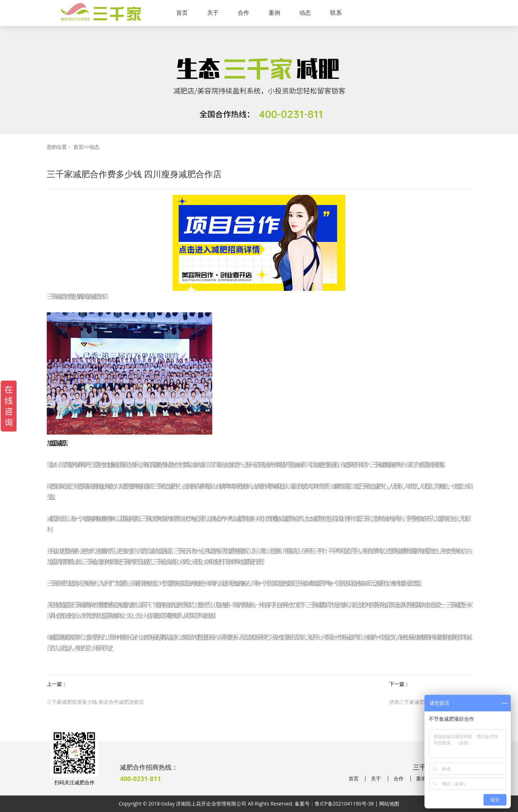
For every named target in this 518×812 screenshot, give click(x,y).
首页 (182, 13)
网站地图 (389, 804)
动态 (305, 13)
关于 (213, 13)
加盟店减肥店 (56, 443)
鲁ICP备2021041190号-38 (344, 804)
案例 (274, 13)
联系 (336, 13)
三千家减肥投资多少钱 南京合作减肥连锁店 (95, 702)
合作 (244, 13)
